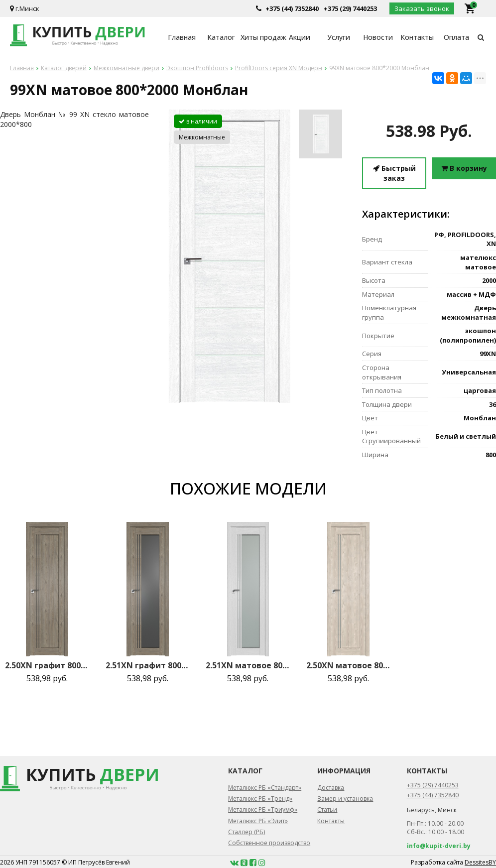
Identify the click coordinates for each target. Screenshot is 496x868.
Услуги (339, 37)
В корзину (464, 168)
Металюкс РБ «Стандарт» (265, 788)
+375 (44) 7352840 (292, 8)
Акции (300, 37)
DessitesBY (480, 862)
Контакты (417, 37)
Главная (182, 37)
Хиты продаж (260, 37)
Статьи (327, 809)
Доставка (331, 788)
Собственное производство (269, 843)
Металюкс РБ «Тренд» (260, 799)
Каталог (221, 37)
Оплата (456, 37)
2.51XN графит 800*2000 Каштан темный (148, 665)
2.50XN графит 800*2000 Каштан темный (47, 665)
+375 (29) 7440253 (350, 8)
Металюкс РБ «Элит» (258, 821)
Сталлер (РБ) (247, 832)
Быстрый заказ (394, 173)
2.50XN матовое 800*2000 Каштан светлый (348, 665)
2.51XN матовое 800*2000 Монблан (248, 665)
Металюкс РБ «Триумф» (263, 809)
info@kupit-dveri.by (439, 846)
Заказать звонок (422, 8)
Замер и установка (345, 799)
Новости (378, 37)
